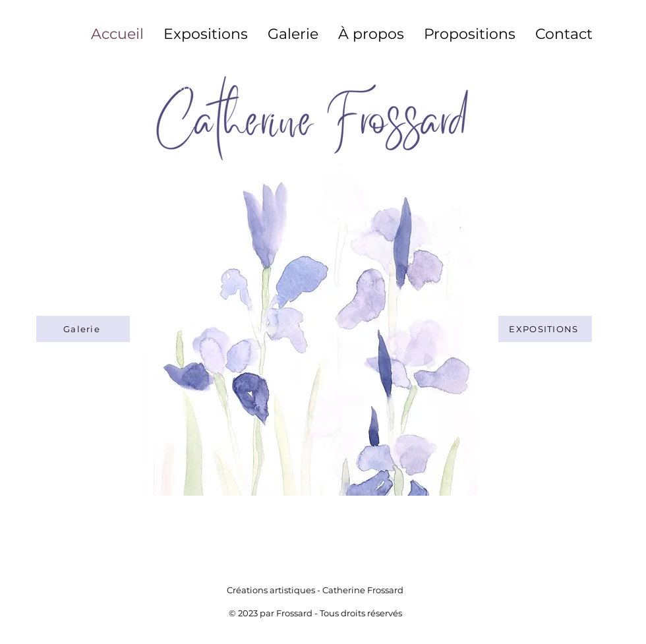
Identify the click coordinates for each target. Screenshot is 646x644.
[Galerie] (83, 329)
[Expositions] (545, 329)
